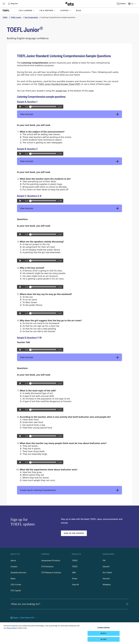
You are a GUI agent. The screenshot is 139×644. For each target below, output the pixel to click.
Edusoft (106, 567)
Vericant (106, 579)
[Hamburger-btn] (4, 4)
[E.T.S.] (69, 4)
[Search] (127, 604)
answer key (61, 91)
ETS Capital (16, 591)
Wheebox (107, 585)
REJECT (104, 639)
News (13, 579)
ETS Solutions (47, 567)
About (13, 561)
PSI (104, 561)
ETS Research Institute (51, 573)
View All (75, 585)
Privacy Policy (12, 634)
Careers (14, 567)
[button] (27, 11)
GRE (74, 573)
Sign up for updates (74, 533)
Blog (79, 11)
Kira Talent (107, 573)
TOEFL (75, 561)
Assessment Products (51, 561)
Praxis (75, 579)
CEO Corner (16, 585)
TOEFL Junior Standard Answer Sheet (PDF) (59, 84)
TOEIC (75, 567)
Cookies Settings (103, 633)
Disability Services (18, 573)
